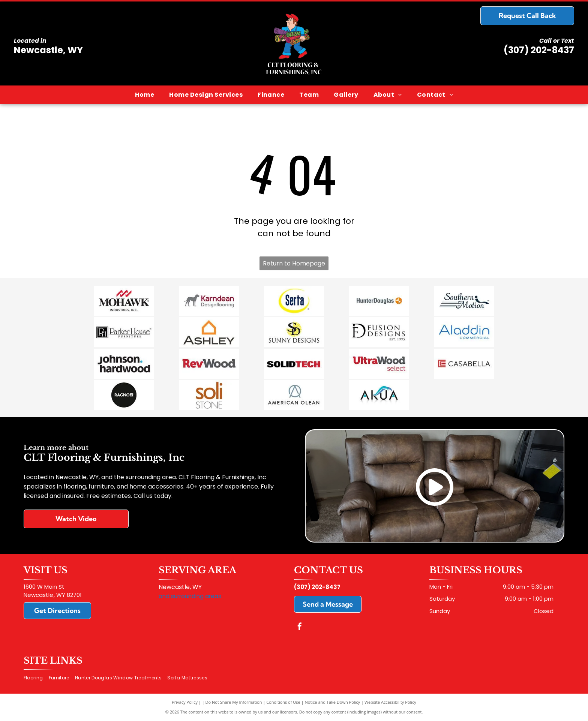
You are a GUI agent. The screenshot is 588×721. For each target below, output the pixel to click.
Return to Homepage (294, 263)
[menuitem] (145, 95)
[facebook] (300, 627)
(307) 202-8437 (539, 50)
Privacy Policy (185, 702)
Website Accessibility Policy (390, 702)
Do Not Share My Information (234, 702)
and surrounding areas (190, 596)
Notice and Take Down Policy (333, 702)
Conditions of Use (283, 702)
